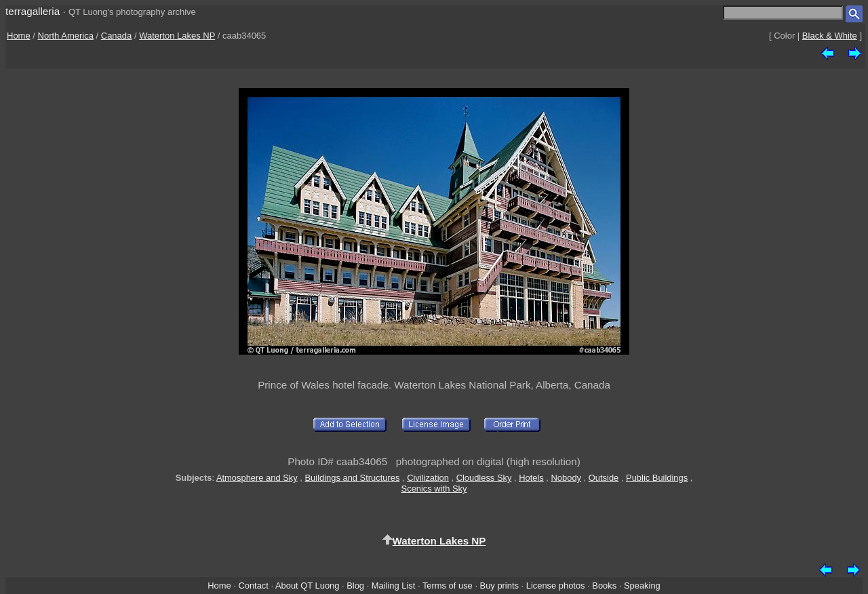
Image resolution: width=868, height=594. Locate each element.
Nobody (567, 478)
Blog (355, 586)
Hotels (531, 478)
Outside (604, 478)
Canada (117, 36)
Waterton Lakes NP (177, 36)
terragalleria (33, 11)
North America (66, 36)
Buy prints (499, 586)
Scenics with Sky (434, 489)
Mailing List (394, 586)
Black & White (830, 36)
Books (604, 586)
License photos (556, 586)
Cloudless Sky (484, 478)
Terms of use (448, 586)
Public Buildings (657, 478)
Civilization (428, 478)
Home (19, 36)
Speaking (642, 586)
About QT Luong (307, 586)
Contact (253, 586)
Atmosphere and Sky (257, 478)
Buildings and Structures (353, 478)
